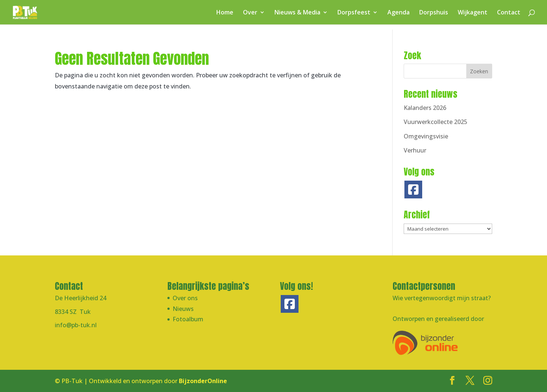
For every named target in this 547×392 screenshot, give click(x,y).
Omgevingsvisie (426, 136)
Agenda (398, 13)
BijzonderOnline (203, 381)
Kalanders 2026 (425, 108)
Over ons (185, 298)
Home (225, 13)
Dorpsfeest (354, 13)
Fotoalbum (188, 319)
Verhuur (415, 150)
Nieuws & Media (297, 13)
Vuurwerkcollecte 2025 (436, 122)
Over (250, 13)
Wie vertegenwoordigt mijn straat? (442, 298)
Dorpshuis (434, 13)
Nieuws (183, 309)
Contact (509, 13)
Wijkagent (473, 13)
